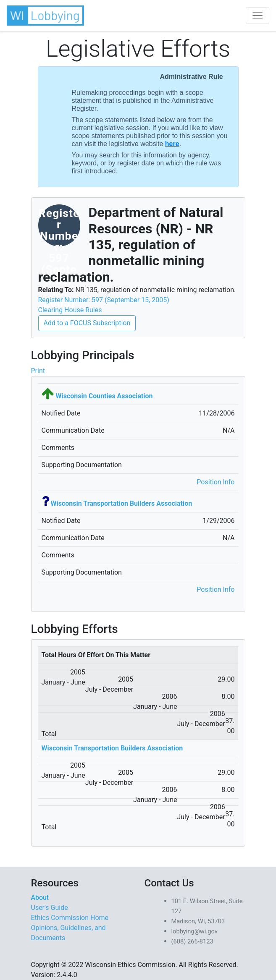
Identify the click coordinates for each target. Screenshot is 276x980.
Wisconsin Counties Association (104, 396)
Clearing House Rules (70, 310)
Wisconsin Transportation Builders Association (121, 503)
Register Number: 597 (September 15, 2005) (104, 300)
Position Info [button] (216, 482)
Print (38, 371)
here (172, 144)
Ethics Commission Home (70, 918)
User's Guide (50, 908)
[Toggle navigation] (258, 16)
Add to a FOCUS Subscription (87, 323)
